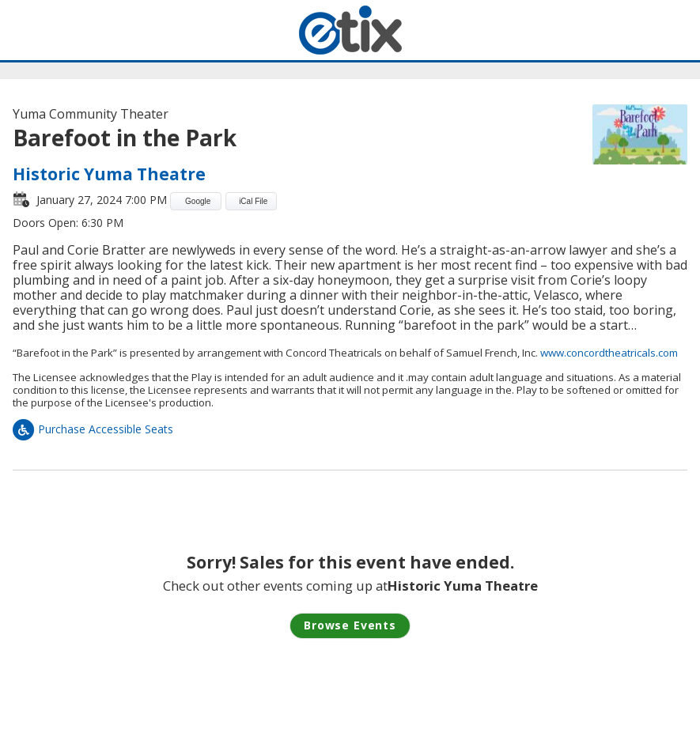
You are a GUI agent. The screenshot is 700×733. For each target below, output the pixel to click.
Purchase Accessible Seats (93, 429)
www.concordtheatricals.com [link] (609, 353)
